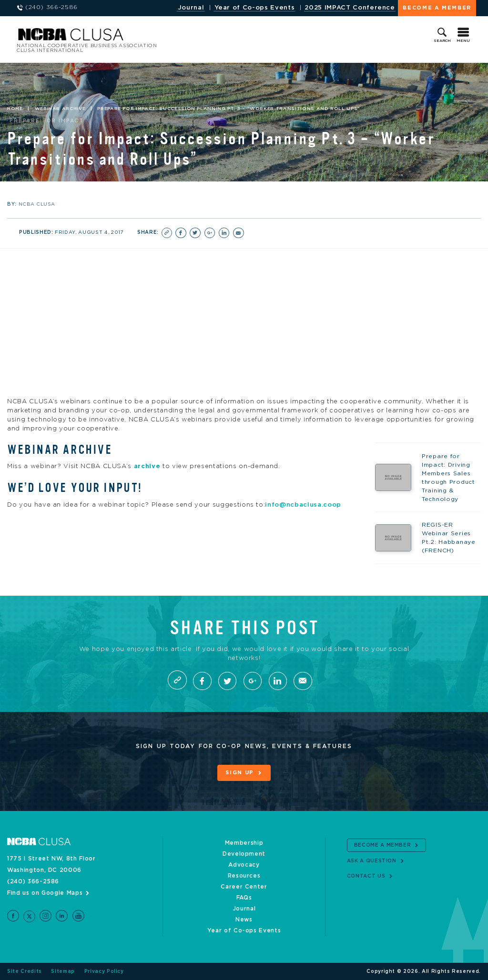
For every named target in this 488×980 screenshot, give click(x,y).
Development (244, 854)
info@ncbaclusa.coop (303, 505)
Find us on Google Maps (45, 893)
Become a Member (437, 8)
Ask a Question (372, 861)
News (244, 920)
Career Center (244, 887)
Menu (463, 41)
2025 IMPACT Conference (350, 8)
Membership (244, 843)
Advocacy (244, 865)
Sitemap (63, 971)
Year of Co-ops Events (255, 8)
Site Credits (25, 971)
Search (442, 41)
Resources (244, 876)
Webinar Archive (60, 109)
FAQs (244, 898)
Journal (191, 8)
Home (15, 109)
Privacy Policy (104, 971)
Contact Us (366, 876)
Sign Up (240, 773)
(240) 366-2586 (33, 881)
